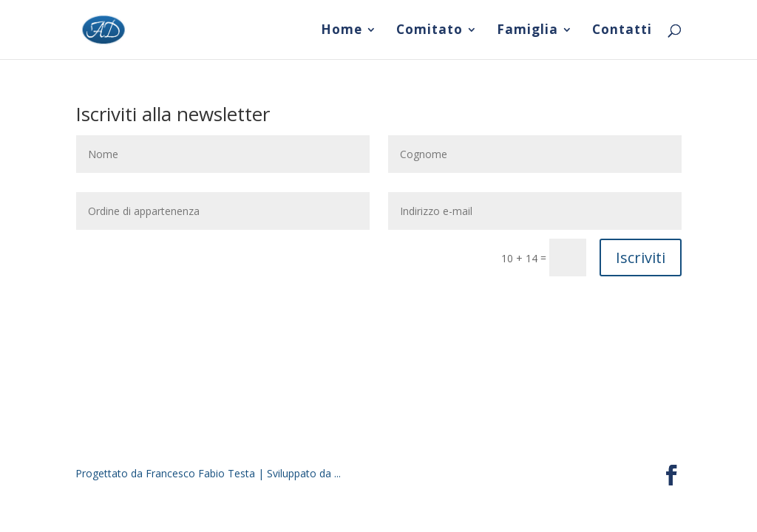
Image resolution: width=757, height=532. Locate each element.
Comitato (430, 31)
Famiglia (527, 31)
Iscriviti (641, 258)
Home (342, 31)
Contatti (622, 31)
